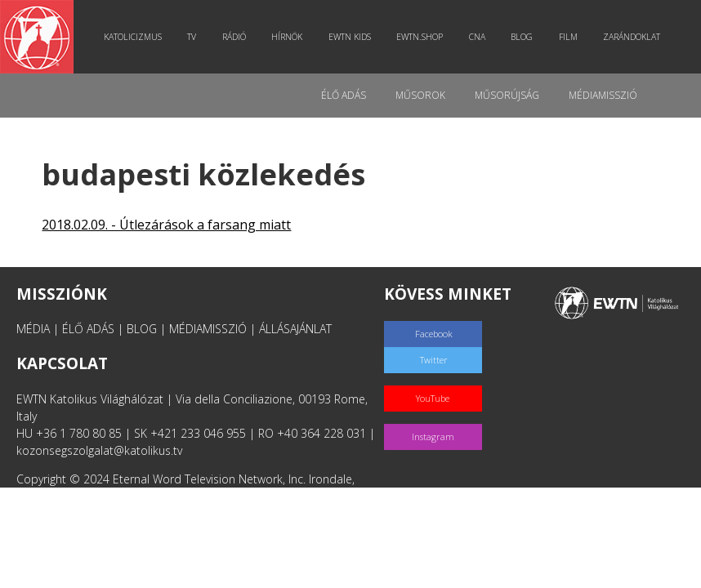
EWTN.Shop (420, 37)
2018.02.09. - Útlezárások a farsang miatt (166, 225)
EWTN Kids (350, 37)
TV (192, 37)
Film (568, 37)
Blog (522, 37)
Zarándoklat (632, 37)
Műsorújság (507, 95)
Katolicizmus (133, 37)
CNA (477, 37)
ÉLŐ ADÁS (88, 329)
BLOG (142, 329)
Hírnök (287, 37)
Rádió (234, 37)
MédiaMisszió (603, 95)
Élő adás (344, 95)
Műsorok (420, 95)
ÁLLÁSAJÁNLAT (295, 329)
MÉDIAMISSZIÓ (208, 329)
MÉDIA (33, 329)
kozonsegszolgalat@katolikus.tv (99, 450)
